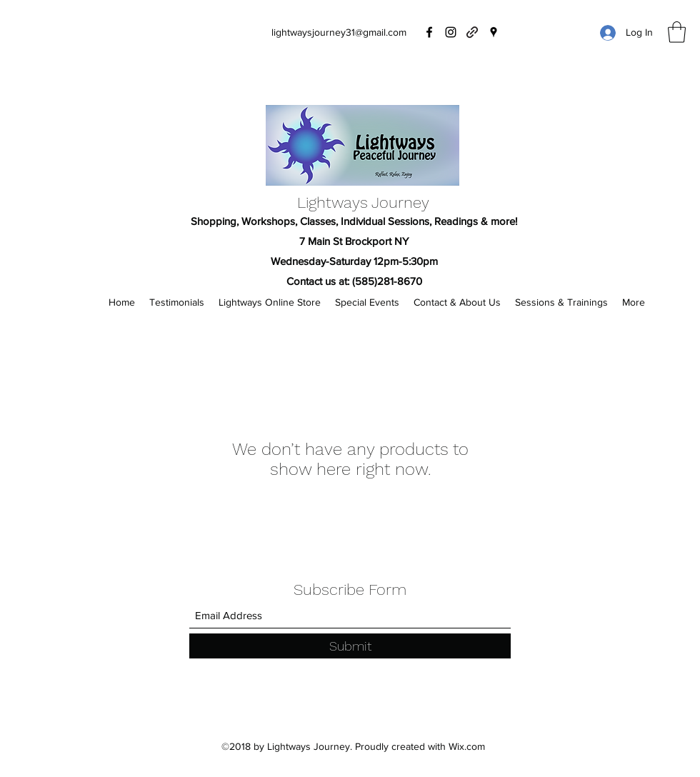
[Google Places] (494, 32)
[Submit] (350, 646)
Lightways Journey (363, 202)
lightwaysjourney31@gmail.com (339, 32)
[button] (677, 32)
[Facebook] (429, 32)
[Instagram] (451, 32)
